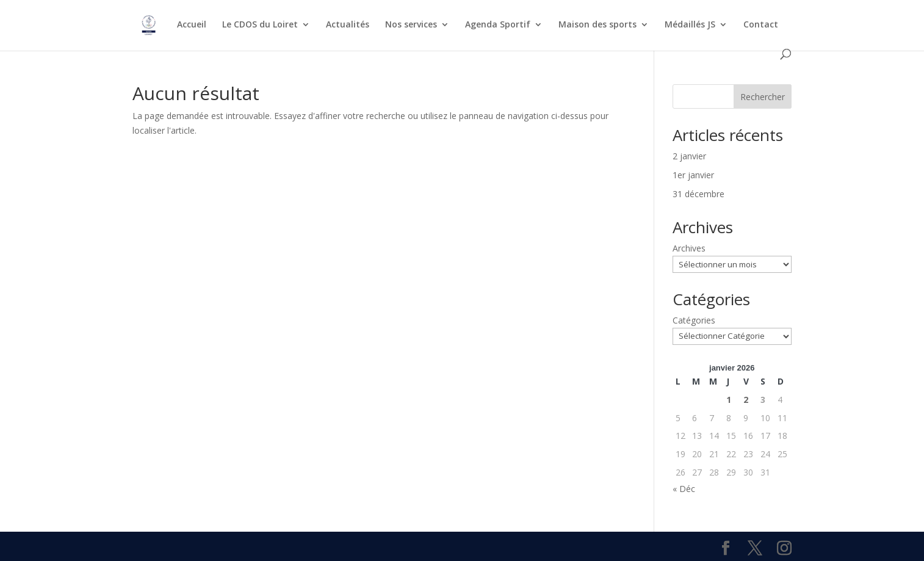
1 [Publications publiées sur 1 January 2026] (729, 400)
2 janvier (689, 156)
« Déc (684, 489)
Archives (689, 248)
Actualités (348, 25)
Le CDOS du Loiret (260, 25)
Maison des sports (597, 25)
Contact (761, 25)
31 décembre (698, 194)
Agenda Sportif (498, 25)
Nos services (411, 25)
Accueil (192, 25)
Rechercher (763, 97)
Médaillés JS (690, 25)
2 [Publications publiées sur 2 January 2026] (746, 400)
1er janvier (693, 175)
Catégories (694, 320)
